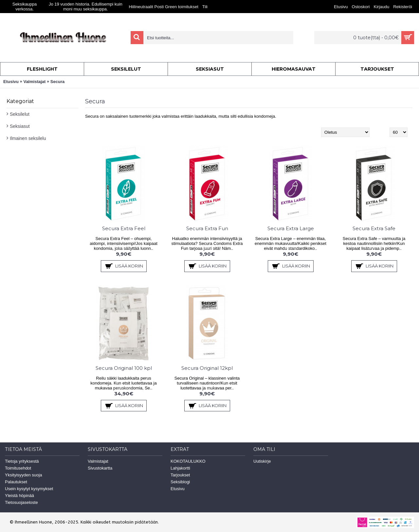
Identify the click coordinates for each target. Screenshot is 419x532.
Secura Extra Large (291, 228)
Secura (57, 82)
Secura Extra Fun (207, 228)
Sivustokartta (100, 468)
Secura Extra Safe (374, 228)
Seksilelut (20, 114)
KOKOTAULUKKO (188, 461)
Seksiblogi (180, 482)
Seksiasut (20, 126)
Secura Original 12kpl (207, 368)
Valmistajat (34, 82)
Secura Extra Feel (124, 228)
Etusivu (11, 82)
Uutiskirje (262, 461)
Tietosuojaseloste (21, 502)
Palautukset (16, 482)
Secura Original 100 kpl (124, 368)
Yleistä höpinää (19, 496)
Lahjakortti (180, 468)
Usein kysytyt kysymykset (29, 489)
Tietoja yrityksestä (22, 461)
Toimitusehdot (18, 468)
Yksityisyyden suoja (23, 475)
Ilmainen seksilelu (28, 138)
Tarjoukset (180, 475)
